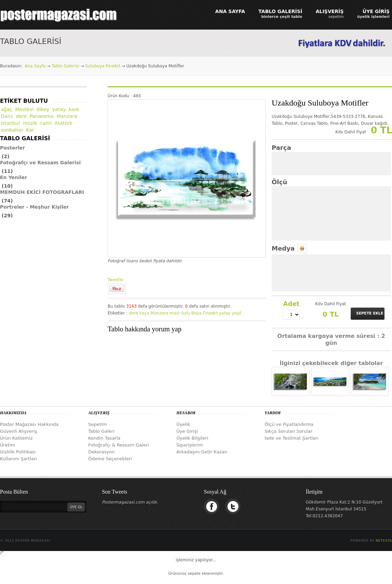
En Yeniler (14, 177)
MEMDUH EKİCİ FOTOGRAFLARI (42, 192)
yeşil (236, 313)
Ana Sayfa (35, 66)
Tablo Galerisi (65, 66)
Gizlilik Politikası (18, 452)
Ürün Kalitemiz (16, 438)
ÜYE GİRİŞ (373, 14)
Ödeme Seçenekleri (110, 459)
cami (46, 123)
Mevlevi (24, 109)
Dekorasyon (102, 452)
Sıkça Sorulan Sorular (289, 431)
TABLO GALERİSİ (280, 14)
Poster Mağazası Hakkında (29, 424)
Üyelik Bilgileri (192, 438)
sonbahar (12, 130)
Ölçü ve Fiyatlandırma (289, 424)
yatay (225, 313)
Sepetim (98, 424)
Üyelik (183, 424)
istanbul (10, 123)
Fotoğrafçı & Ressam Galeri (119, 445)
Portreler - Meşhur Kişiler (34, 207)
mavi (175, 313)
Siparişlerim (190, 445)
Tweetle (115, 280)
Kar (30, 130)
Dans (7, 116)
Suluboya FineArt (103, 66)
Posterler (13, 148)
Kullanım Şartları (18, 459)
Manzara (159, 313)
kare (74, 109)
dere (134, 313)
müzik (30, 123)
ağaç (7, 109)
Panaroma (42, 116)
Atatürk (64, 123)
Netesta (384, 541)
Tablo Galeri (101, 431)
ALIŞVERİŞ (330, 14)
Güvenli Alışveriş (19, 431)
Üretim (8, 445)
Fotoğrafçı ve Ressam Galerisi (40, 163)
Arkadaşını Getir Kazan (202, 452)
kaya (144, 313)
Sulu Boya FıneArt (199, 313)
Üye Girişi (187, 431)
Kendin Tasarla (105, 438)
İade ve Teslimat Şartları (292, 438)
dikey (43, 109)
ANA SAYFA (230, 11)
